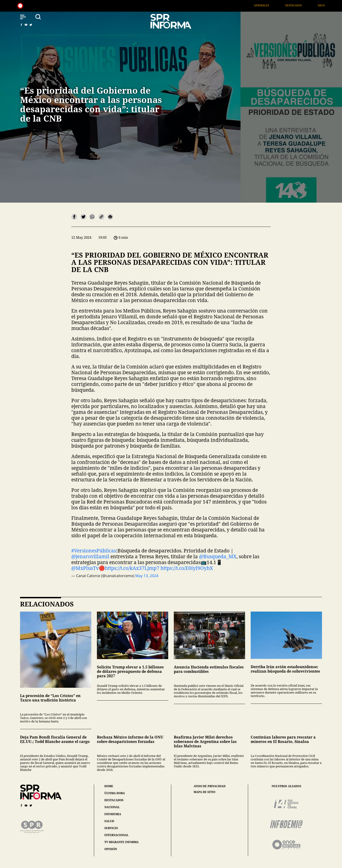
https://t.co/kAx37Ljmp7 (132, 568)
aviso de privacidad (210, 786)
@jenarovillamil (90, 556)
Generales (267, 5)
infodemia (113, 814)
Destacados (299, 5)
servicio (111, 828)
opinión (111, 849)
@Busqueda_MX (218, 556)
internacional (116, 835)
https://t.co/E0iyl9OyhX (187, 568)
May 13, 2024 (147, 576)
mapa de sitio (204, 792)
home (109, 786)
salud (109, 821)
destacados (114, 800)
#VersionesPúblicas (94, 551)
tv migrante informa (121, 842)
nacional (112, 807)
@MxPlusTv (85, 568)
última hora (115, 793)
